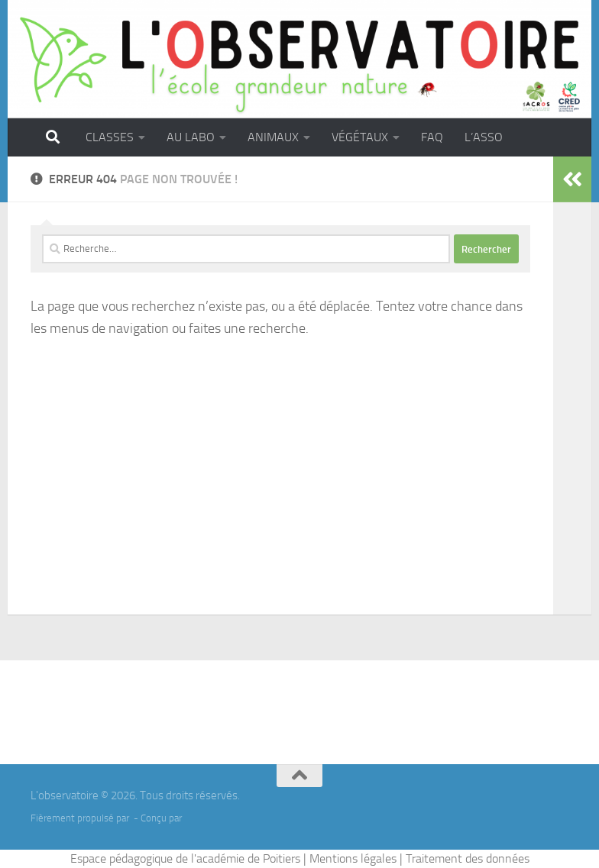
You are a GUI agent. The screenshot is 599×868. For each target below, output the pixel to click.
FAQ (432, 137)
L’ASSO (484, 137)
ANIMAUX (273, 137)
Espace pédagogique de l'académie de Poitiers (185, 858)
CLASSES (110, 137)
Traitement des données (468, 858)
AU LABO (191, 137)
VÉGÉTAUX (360, 137)
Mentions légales (353, 858)
